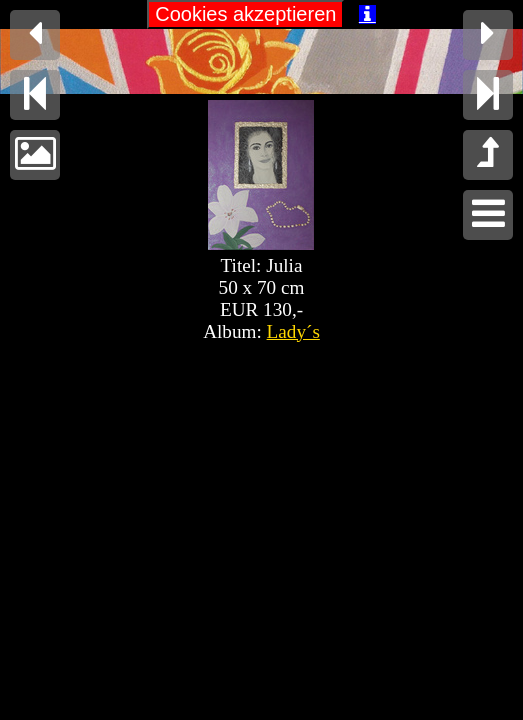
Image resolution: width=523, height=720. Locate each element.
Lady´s (293, 331)
